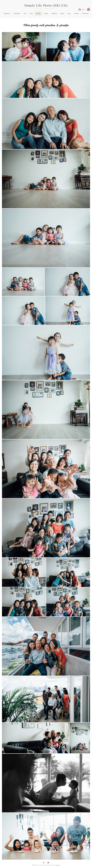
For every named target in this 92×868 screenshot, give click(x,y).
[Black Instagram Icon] (48, 863)
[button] (88, 9)
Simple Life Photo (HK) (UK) (46, 5)
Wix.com (58, 865)
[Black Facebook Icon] (44, 863)
